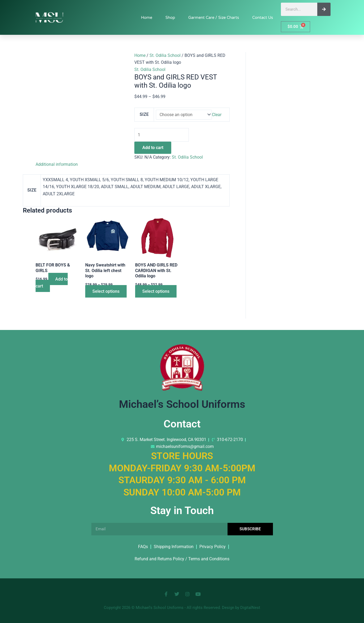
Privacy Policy (213, 547)
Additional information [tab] (57, 165)
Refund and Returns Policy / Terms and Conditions (182, 559)
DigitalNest (250, 608)
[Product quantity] (162, 135)
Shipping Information (174, 547)
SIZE (144, 114)
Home (147, 18)
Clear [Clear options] (217, 115)
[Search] (324, 9)
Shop (170, 18)
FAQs (143, 547)
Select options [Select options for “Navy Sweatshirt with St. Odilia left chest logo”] (107, 292)
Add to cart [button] (52, 283)
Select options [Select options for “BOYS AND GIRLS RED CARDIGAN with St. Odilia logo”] (157, 292)
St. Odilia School (165, 55)
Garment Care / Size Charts (214, 18)
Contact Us (263, 18)
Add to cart (153, 148)
